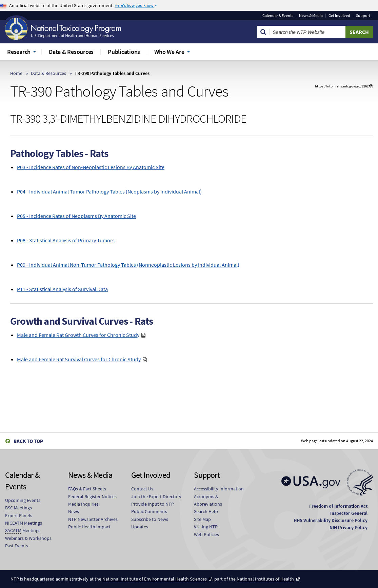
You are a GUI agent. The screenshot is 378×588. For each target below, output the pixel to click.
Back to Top (28, 441)
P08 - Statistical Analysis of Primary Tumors (66, 240)
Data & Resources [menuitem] (71, 52)
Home (16, 73)
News (74, 511)
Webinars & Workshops (28, 538)
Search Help (206, 511)
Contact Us (142, 489)
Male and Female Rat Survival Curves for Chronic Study (79, 359)
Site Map (202, 519)
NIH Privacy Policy (349, 527)
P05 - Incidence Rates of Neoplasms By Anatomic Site (76, 216)
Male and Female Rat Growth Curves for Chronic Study (78, 335)
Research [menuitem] (19, 52)
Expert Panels (19, 515)
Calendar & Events (278, 16)
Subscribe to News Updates (150, 523)
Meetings (18, 508)
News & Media (311, 16)
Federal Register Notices (92, 496)
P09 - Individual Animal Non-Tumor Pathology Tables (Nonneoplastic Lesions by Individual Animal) (128, 265)
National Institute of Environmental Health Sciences (155, 579)
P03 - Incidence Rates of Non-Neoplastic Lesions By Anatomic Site (91, 167)
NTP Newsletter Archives (93, 519)
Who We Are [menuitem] (169, 52)
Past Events (17, 546)
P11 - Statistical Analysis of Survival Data (62, 289)
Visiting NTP (206, 527)
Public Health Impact (89, 527)
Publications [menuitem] (124, 52)
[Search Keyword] (308, 32)
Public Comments (149, 511)
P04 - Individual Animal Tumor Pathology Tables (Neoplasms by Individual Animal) (109, 191)
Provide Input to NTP (153, 504)
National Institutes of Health (265, 579)
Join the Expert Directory (156, 496)
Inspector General (349, 513)
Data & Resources (48, 73)
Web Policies (206, 534)
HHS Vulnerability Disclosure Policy (331, 520)
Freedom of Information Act (338, 506)
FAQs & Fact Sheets (87, 489)
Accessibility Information (219, 489)
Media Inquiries (83, 504)
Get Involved (339, 16)
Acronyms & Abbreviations (208, 500)
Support (363, 16)
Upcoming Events (23, 500)
